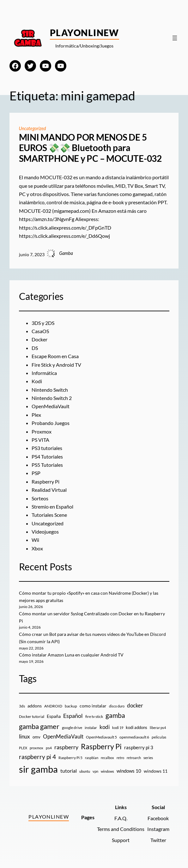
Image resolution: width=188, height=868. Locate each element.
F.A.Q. (121, 818)
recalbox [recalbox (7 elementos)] (107, 758)
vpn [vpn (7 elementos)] (95, 771)
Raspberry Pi (45, 482)
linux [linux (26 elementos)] (24, 736)
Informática (44, 373)
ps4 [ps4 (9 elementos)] (49, 748)
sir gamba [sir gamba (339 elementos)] (38, 769)
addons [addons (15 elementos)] (35, 706)
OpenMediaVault (51, 406)
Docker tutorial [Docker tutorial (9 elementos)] (32, 716)
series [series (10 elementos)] (148, 758)
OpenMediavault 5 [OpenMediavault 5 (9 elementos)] (101, 737)
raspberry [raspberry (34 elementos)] (66, 747)
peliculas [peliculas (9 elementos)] (159, 737)
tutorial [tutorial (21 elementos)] (69, 771)
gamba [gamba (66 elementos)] (115, 715)
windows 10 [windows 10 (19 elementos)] (129, 771)
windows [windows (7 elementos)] (107, 771)
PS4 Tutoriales (47, 457)
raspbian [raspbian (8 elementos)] (92, 758)
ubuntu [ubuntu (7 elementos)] (85, 771)
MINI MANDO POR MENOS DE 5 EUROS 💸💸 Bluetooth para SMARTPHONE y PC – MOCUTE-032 (90, 148)
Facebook (158, 818)
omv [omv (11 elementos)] (36, 737)
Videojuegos (45, 532)
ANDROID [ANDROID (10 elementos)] (53, 706)
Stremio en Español (52, 507)
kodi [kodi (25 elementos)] (105, 727)
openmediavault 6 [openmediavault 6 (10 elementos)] (134, 737)
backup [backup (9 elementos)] (71, 706)
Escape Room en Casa (55, 356)
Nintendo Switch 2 (52, 398)
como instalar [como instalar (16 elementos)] (93, 706)
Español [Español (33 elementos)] (73, 716)
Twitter (158, 840)
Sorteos (40, 498)
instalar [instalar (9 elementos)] (91, 728)
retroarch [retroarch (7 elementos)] (134, 758)
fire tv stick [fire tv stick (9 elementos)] (94, 716)
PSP (36, 473)
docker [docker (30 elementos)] (135, 705)
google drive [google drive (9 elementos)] (72, 728)
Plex (36, 415)
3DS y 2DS (43, 323)
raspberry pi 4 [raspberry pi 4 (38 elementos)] (37, 757)
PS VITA (40, 440)
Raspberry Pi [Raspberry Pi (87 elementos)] (101, 747)
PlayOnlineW (85, 33)
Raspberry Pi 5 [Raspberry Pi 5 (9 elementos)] (70, 758)
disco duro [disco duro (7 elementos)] (117, 706)
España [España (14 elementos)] (54, 716)
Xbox (37, 548)
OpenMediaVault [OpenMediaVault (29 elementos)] (63, 736)
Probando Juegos (51, 423)
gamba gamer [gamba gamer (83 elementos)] (39, 726)
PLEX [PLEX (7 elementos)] (23, 748)
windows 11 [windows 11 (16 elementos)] (156, 771)
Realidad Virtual (49, 490)
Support (121, 840)
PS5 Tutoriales (47, 465)
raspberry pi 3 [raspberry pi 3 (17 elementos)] (139, 747)
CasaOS (40, 331)
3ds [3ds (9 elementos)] (22, 706)
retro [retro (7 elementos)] (120, 758)
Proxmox (42, 432)
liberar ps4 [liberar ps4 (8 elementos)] (158, 728)
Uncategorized (33, 128)
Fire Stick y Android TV (56, 365)
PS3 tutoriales (47, 448)
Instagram (158, 829)
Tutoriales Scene (49, 515)
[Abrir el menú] (175, 38)
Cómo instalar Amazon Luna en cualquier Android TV (71, 655)
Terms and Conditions (121, 829)
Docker (39, 339)
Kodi (37, 381)
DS (35, 348)
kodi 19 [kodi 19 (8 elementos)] (118, 728)
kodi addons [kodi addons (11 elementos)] (136, 727)
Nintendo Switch (50, 390)
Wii (35, 540)
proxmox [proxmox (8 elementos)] (36, 748)
